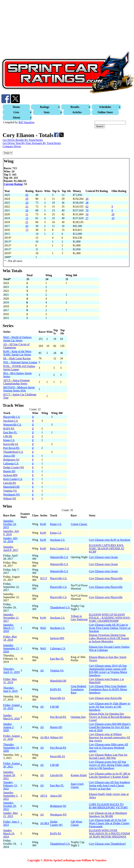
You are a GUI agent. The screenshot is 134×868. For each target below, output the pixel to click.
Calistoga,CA (11, 463)
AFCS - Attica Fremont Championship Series (16, 382)
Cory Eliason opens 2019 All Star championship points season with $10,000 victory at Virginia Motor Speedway (108, 670)
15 (27, 218)
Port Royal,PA (11, 448)
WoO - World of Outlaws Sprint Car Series (17, 339)
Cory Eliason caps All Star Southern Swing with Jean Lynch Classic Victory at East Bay (109, 785)
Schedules (105, 107)
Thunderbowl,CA (13, 452)
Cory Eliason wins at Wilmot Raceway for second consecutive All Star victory (110, 737)
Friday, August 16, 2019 (11, 707)
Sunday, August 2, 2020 (9, 727)
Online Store (105, 112)
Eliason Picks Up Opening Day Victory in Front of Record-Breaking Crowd (110, 717)
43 (27, 226)
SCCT (44, 578)
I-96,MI (8, 436)
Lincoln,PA (10, 483)
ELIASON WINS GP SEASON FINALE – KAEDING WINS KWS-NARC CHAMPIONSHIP (110, 618)
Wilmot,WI (10, 498)
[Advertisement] (67, 26)
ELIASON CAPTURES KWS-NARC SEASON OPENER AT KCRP (107, 548)
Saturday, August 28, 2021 (9, 775)
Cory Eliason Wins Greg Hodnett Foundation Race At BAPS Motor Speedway (108, 689)
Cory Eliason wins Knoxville (105, 698)
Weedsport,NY (12, 495)
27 (87, 218)
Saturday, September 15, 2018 (11, 648)
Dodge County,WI (14, 467)
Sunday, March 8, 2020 (11, 717)
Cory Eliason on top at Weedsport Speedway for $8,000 (108, 815)
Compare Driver (12, 146)
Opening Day (78, 717)
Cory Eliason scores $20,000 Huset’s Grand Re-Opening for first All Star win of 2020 (110, 727)
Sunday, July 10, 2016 (10, 540)
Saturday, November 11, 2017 (11, 618)
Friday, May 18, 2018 (10, 638)
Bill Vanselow (27, 122)
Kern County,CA (13, 479)
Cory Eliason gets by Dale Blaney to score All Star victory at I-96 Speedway (110, 707)
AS (42, 670)
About (16, 118)
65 (27, 195)
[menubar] (67, 112)
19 (113, 218)
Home (16, 107)
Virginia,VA (10, 491)
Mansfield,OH (11, 487)
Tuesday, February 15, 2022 (10, 785)
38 (87, 203)
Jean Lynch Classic (77, 785)
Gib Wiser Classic (76, 823)
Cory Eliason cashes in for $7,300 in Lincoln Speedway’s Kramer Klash (110, 775)
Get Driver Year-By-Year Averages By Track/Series (32, 143)
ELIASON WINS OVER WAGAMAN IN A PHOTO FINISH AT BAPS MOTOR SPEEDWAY (110, 833)
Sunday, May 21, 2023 (11, 815)
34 (87, 214)
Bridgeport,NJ (11, 460)
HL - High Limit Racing (17, 358)
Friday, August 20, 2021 (11, 765)
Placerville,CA (12, 417)
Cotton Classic (79, 524)
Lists (16, 112)
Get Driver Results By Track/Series (23, 140)
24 (27, 203)
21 (27, 222)
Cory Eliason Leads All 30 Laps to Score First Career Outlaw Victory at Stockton (110, 628)
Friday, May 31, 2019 (10, 681)
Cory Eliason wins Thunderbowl (107, 844)
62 (87, 207)
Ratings (45, 107)
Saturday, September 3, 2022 (11, 796)
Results (75, 107)
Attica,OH (9, 456)
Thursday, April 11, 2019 (11, 670)
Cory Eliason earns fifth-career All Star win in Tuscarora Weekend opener (108, 748)
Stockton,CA (11, 421)
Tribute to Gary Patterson (79, 618)
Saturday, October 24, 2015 (10, 524)
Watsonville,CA (12, 425)
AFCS (44, 796)
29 (27, 199)
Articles (77, 112)
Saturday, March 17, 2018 (9, 628)
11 (27, 214)
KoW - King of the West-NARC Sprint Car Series (17, 353)
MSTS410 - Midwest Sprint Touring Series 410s (19, 389)
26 (87, 199)
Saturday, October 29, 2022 (10, 806)
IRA (47, 737)
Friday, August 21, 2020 (11, 737)
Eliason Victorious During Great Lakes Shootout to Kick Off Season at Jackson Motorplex (109, 638)
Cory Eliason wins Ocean (103, 557)
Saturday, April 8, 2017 (11, 548)
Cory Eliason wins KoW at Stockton (110, 540)
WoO (43, 628)
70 (87, 210)
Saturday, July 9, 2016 (11, 533)
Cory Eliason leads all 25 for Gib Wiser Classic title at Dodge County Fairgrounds (109, 823)
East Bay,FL (10, 432)
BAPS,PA (9, 429)
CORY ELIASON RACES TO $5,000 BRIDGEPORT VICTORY (108, 806)
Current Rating (13, 184)
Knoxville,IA (11, 444)
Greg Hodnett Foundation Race (78, 689)
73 (27, 230)
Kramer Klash (79, 775)
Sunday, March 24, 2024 (9, 833)
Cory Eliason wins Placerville (106, 578)
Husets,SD (9, 471)
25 (27, 207)
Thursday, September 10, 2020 (11, 748)
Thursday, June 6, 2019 (10, 689)
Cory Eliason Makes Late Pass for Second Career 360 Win (108, 756)
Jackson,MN (10, 475)
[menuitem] (17, 107)
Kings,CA (9, 440)
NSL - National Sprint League (20, 362)
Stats (47, 112)
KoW (43, 524)
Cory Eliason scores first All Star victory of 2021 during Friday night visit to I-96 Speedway (109, 765)
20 (27, 210)
